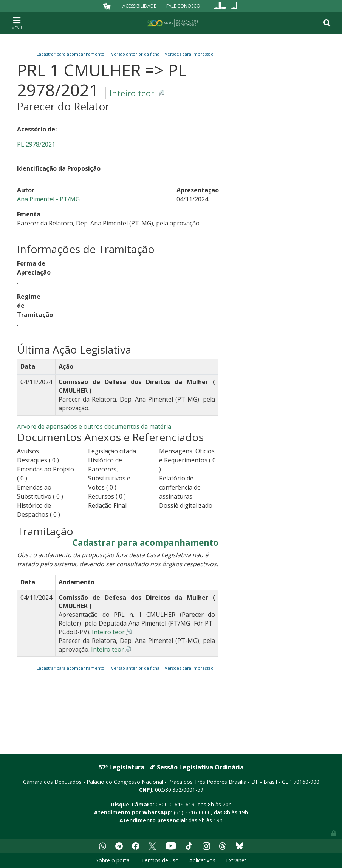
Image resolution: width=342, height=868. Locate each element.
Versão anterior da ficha (135, 54)
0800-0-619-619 (175, 804)
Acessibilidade (139, 6)
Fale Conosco (183, 6)
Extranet (236, 860)
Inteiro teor (132, 93)
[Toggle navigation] (17, 23)
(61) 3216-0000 (192, 812)
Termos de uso (160, 860)
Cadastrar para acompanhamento (71, 54)
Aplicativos (202, 860)
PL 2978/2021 (36, 144)
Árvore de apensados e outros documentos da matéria (94, 426)
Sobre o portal (113, 860)
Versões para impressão (188, 54)
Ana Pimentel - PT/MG (48, 199)
